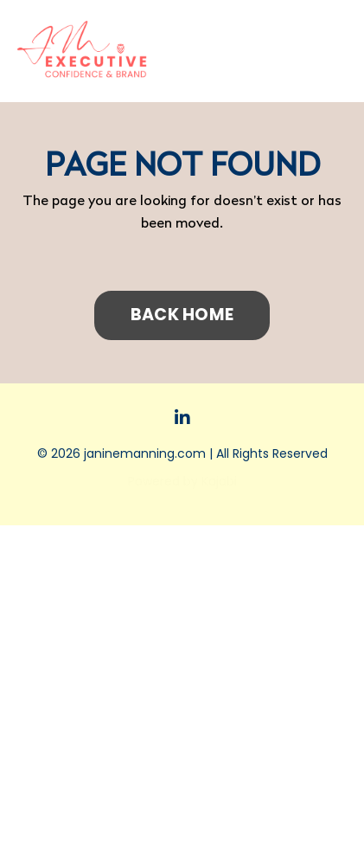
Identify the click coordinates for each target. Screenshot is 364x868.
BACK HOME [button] (182, 315)
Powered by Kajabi (182, 481)
